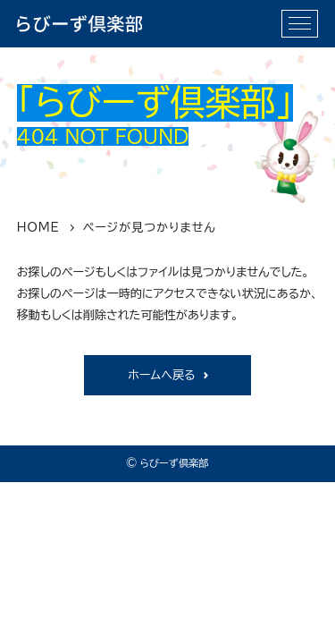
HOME (38, 227)
